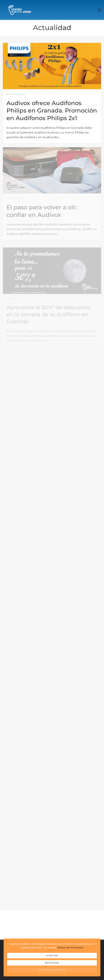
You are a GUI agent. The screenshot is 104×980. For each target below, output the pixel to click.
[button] (99, 10)
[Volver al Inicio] (19, 10)
